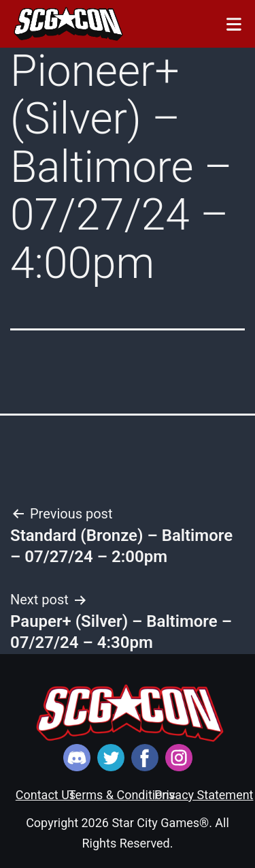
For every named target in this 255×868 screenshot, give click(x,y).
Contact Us (46, 795)
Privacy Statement (204, 795)
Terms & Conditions (122, 795)
